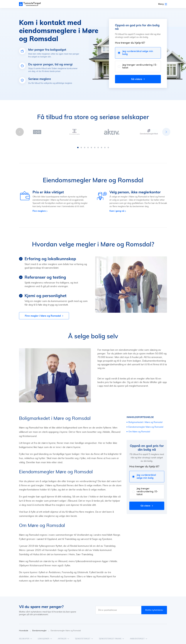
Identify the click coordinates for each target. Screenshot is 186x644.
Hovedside (25, 628)
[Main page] (31, 4)
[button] (78, 145)
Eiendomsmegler (41, 628)
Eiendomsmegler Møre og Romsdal (146, 424)
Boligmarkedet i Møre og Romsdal (145, 420)
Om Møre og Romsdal (139, 429)
